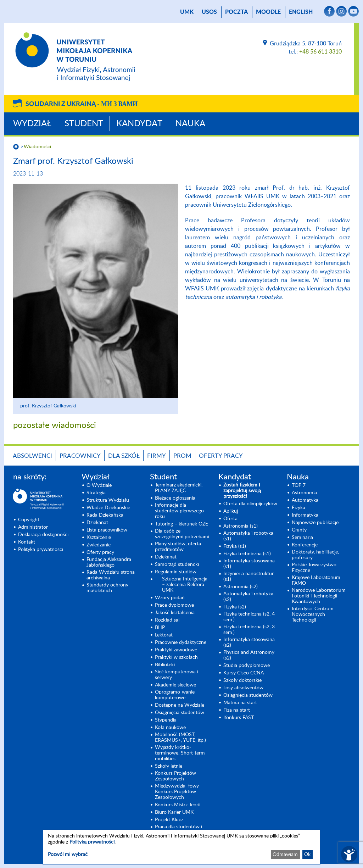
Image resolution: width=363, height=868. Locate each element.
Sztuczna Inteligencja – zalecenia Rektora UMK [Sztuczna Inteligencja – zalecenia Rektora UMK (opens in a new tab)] (185, 585)
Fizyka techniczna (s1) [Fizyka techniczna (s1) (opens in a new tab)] (247, 554)
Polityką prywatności (92, 842)
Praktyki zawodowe (176, 650)
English (301, 12)
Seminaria (302, 538)
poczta (236, 12)
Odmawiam (285, 855)
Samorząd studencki (177, 564)
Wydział (32, 124)
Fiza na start (237, 710)
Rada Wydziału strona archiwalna (111, 575)
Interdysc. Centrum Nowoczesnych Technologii (313, 614)
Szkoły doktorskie (242, 680)
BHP (160, 628)
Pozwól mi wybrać (68, 855)
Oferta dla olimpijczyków (250, 504)
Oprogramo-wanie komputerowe (175, 695)
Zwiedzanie (99, 545)
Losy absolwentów (243, 688)
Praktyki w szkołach (176, 657)
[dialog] (181, 847)
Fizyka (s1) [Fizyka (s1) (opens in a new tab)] (235, 546)
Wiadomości (37, 147)
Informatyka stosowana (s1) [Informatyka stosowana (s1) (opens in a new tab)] (249, 564)
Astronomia (304, 493)
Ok (307, 855)
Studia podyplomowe (247, 666)
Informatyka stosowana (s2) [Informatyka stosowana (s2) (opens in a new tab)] (249, 642)
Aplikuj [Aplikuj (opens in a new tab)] (231, 511)
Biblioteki (165, 665)
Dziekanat (97, 523)
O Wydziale (99, 485)
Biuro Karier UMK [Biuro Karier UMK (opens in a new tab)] (174, 812)
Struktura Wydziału (108, 500)
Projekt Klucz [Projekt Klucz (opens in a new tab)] (169, 820)
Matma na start (240, 703)
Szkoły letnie (169, 766)
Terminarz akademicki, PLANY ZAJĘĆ (179, 488)
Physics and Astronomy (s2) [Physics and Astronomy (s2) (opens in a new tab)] (249, 655)
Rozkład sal (167, 620)
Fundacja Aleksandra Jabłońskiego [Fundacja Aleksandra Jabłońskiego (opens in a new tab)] (109, 562)
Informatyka (305, 515)
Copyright (29, 520)
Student (84, 124)
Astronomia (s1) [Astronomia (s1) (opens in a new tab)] (241, 526)
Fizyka (298, 508)
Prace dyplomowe (174, 605)
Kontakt (27, 542)
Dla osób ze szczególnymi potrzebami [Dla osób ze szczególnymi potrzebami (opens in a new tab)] (182, 534)
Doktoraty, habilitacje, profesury (315, 555)
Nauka (190, 124)
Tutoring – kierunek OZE (181, 524)
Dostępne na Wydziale (180, 705)
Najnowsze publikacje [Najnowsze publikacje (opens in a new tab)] (315, 523)
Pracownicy (80, 456)
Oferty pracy (221, 456)
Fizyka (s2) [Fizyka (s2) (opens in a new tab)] (235, 607)
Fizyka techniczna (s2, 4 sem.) (249, 617)
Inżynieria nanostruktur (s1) (248, 577)
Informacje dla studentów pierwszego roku (179, 511)
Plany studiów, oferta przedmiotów (178, 547)
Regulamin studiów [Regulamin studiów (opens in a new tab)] (176, 572)
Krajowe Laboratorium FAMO (316, 580)
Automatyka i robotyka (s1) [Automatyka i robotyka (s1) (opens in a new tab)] (248, 536)
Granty (299, 530)
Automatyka (305, 500)
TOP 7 (299, 485)
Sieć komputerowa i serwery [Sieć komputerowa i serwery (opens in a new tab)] (177, 675)
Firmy (157, 456)
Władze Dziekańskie (108, 508)
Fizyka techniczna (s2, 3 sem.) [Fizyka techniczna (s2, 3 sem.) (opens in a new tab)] (249, 630)
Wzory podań (170, 598)
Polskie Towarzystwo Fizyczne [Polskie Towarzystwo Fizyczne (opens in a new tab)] (314, 568)
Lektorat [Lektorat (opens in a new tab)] (164, 635)
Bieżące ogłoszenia (175, 498)
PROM (182, 456)
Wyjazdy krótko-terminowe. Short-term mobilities (180, 753)
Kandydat (139, 124)
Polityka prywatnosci (41, 550)
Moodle (268, 12)
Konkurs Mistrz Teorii (178, 805)
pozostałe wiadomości (55, 425)
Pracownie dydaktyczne (181, 642)
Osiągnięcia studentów (180, 713)
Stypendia (166, 720)
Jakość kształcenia (175, 613)
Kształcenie (99, 538)
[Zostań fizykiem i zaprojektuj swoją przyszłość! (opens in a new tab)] (251, 491)
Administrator (33, 527)
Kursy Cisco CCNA (244, 673)
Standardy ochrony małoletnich (107, 588)
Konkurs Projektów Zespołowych (175, 776)
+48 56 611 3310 (320, 52)
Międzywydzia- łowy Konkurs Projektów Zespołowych (177, 792)
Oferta (230, 519)
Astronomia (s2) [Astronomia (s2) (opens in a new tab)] (241, 587)
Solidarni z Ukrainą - (82, 104)
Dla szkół (124, 456)
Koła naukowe (170, 728)
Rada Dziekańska (105, 515)
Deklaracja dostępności (43, 535)
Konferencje (305, 545)
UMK (187, 12)
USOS (209, 12)
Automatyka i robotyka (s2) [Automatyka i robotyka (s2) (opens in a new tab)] (248, 597)
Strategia (96, 493)
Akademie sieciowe (175, 685)
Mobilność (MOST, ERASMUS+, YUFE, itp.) (180, 738)
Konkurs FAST (239, 718)
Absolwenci (32, 456)
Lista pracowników (107, 530)
